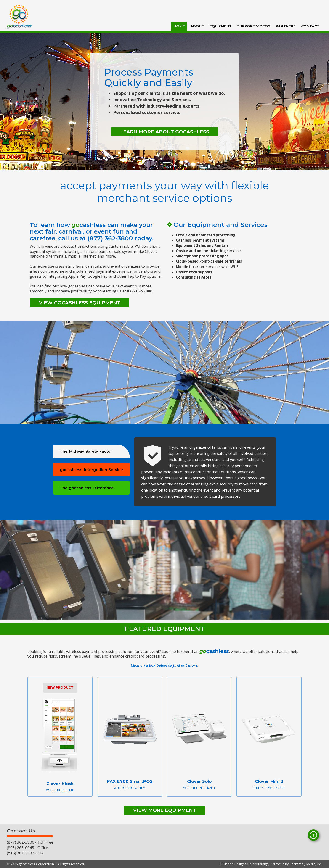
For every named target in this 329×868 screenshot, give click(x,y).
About (197, 26)
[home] (19, 17)
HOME (179, 26)
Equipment (221, 26)
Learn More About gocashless (165, 132)
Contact (310, 26)
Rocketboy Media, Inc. (306, 864)
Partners (286, 26)
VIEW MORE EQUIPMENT (165, 810)
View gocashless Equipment (80, 303)
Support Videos (254, 26)
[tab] (91, 451)
